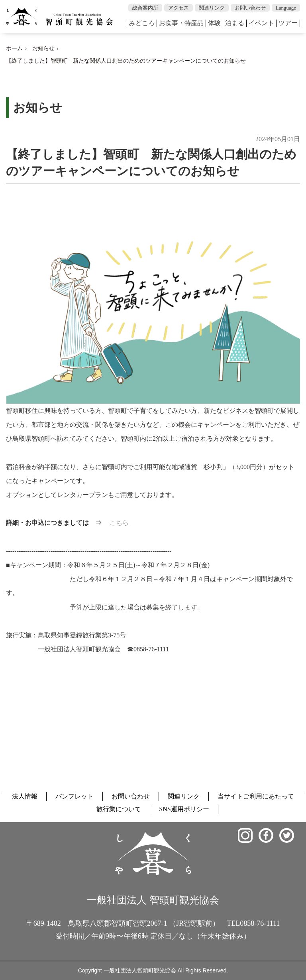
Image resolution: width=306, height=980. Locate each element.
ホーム (14, 48)
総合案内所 (145, 8)
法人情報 (25, 796)
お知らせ (43, 48)
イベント (261, 23)
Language (286, 8)
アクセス (178, 8)
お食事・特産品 (181, 23)
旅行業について (119, 809)
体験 (214, 23)
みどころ (142, 23)
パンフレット (75, 796)
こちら (119, 523)
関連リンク (212, 8)
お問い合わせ (250, 8)
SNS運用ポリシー (184, 809)
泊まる (235, 23)
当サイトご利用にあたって (256, 796)
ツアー (288, 23)
